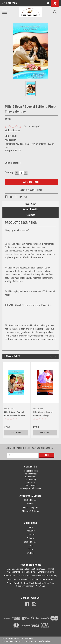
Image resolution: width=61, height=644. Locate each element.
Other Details (30, 209)
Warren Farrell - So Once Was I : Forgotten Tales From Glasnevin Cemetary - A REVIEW (30, 585)
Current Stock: (13, 163)
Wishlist (30, 504)
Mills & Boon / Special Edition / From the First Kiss (15, 416)
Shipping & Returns (30, 511)
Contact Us (31, 535)
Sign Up (34, 507)
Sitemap (28, 639)
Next (56, 357)
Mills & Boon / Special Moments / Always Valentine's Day (43, 416)
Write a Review (12, 130)
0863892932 (10, 3)
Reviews (30, 215)
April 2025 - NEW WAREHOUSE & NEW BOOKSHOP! (30, 579)
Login (26, 507)
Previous (51, 357)
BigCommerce (18, 641)
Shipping (31, 538)
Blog (30, 546)
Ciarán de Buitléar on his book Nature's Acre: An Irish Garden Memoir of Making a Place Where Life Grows (31, 570)
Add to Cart (16, 432)
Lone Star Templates (43, 641)
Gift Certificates (31, 500)
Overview (30, 204)
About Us (31, 531)
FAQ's (31, 549)
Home (30, 527)
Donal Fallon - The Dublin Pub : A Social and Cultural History (31, 576)
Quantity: (9, 172)
